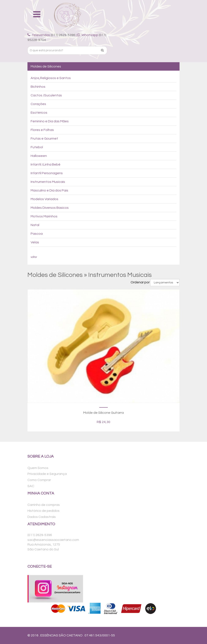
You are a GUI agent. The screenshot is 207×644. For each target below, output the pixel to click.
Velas (35, 242)
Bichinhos (38, 87)
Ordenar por (140, 282)
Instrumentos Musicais (48, 182)
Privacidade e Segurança (47, 474)
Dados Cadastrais (42, 517)
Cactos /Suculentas (46, 95)
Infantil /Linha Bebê (46, 164)
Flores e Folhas (42, 130)
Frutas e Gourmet (44, 139)
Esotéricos (39, 113)
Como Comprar (39, 480)
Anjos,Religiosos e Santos (51, 78)
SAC (31, 486)
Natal (35, 225)
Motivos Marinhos (44, 216)
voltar (34, 257)
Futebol (37, 147)
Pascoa (37, 234)
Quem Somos (38, 468)
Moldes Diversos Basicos (50, 208)
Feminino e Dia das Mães (50, 121)
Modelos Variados (44, 199)
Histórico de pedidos (44, 511)
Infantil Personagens (47, 173)
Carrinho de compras (44, 505)
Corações (38, 104)
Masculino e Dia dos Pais (49, 190)
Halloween (39, 156)
